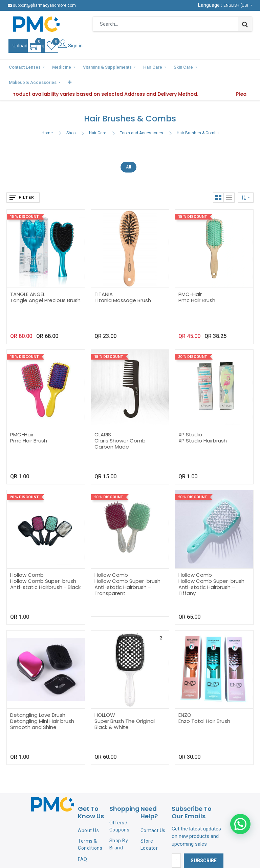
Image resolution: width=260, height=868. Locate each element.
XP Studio (190, 418)
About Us (88, 814)
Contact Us (153, 814)
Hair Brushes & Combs (198, 116)
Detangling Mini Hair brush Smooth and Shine (42, 708)
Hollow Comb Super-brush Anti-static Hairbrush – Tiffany (211, 570)
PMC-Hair (190, 278)
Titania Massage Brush (123, 284)
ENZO (185, 699)
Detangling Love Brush (38, 699)
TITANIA (104, 278)
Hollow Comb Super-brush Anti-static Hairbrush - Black (45, 567)
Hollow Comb (27, 558)
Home (47, 116)
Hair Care (98, 116)
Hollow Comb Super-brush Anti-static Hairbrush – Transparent (127, 570)
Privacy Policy (86, 857)
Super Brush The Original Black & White (125, 708)
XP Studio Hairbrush (203, 424)
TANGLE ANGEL (28, 278)
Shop (71, 116)
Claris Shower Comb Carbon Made (120, 427)
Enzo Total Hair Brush (204, 705)
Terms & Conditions (90, 828)
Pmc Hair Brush (197, 284)
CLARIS (103, 418)
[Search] (245, 24)
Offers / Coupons (120, 810)
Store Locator (149, 828)
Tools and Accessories (142, 116)
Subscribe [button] (204, 844)
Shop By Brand (119, 828)
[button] (247, 67)
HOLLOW (105, 699)
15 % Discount (24, 200)
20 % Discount (192, 340)
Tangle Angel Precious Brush (45, 284)
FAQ (83, 843)
